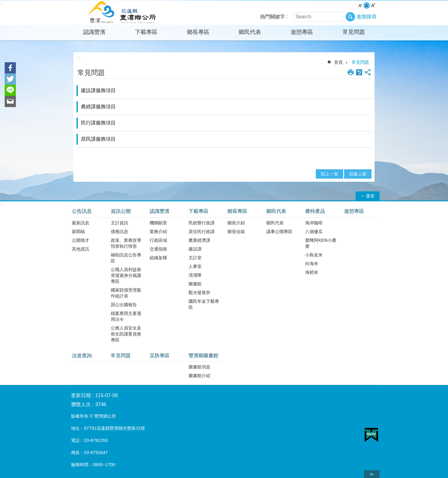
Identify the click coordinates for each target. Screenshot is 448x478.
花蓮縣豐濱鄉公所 (123, 13)
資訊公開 (121, 211)
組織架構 (158, 258)
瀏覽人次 (81, 404)
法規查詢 (82, 356)
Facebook (10, 68)
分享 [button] (368, 72)
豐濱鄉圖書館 (203, 356)
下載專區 (146, 32)
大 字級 (373, 5)
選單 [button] (370, 196)
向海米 (312, 264)
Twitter (10, 79)
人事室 (195, 266)
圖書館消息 (199, 367)
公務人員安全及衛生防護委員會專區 (126, 334)
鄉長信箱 (236, 232)
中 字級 (367, 5)
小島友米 (314, 255)
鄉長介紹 (236, 223)
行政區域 (158, 240)
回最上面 (358, 174)
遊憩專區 (302, 32)
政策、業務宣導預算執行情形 (126, 243)
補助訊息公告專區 (126, 258)
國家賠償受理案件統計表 (126, 293)
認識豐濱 (94, 32)
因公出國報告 (124, 305)
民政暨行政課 (202, 223)
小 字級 (360, 5)
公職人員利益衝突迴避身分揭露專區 (126, 275)
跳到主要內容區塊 (3, 3)
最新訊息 (81, 223)
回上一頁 (329, 174)
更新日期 (81, 395)
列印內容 (351, 72)
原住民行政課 (202, 232)
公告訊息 (82, 211)
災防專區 (160, 356)
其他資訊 (81, 249)
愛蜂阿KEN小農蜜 (321, 243)
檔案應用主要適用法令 (126, 316)
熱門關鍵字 (273, 17)
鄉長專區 (198, 32)
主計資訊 (119, 223)
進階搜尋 (366, 17)
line (10, 90)
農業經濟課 (199, 240)
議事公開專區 (279, 232)
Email (10, 101)
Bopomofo (359, 72)
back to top (372, 474)
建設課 (195, 249)
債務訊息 (119, 232)
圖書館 (195, 284)
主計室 (195, 258)
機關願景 (158, 223)
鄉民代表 (250, 32)
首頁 (338, 62)
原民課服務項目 (98, 139)
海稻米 (312, 272)
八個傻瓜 (314, 232)
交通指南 (158, 249)
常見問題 (354, 32)
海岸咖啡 (314, 223)
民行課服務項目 (98, 123)
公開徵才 (81, 240)
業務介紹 (158, 232)
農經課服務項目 (98, 107)
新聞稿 (78, 232)
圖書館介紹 (199, 376)
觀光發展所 (199, 293)
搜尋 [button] (350, 17)
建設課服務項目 (98, 90)
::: (2, 3)
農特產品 (315, 211)
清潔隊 (195, 275)
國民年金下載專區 (204, 304)
